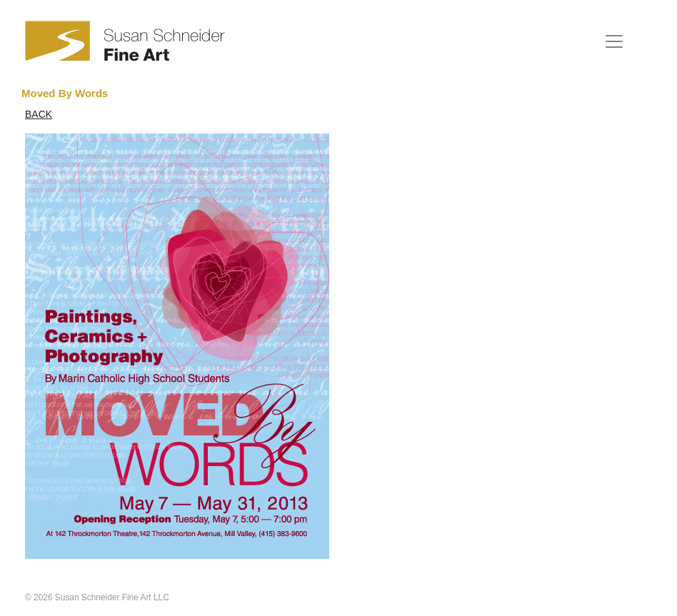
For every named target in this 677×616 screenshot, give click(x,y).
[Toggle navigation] (614, 41)
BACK (39, 114)
